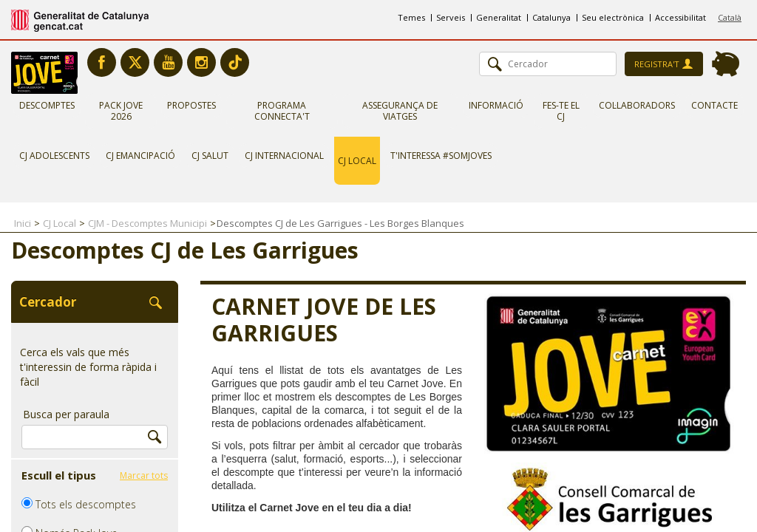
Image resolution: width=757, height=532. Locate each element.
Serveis (451, 17)
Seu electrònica (613, 17)
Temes (411, 17)
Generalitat (499, 17)
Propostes (191, 105)
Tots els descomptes (79, 504)
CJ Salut (210, 156)
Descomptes (47, 105)
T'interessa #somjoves (441, 156)
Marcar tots (144, 475)
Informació (496, 105)
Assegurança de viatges (400, 111)
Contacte (714, 105)
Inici (23, 223)
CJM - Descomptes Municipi (147, 223)
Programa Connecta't (282, 111)
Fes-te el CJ (561, 111)
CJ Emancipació (140, 156)
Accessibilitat (680, 17)
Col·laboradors (637, 105)
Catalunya (551, 17)
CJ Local (357, 161)
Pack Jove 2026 (121, 111)
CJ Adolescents (54, 156)
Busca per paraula (66, 414)
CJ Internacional (284, 156)
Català (730, 17)
